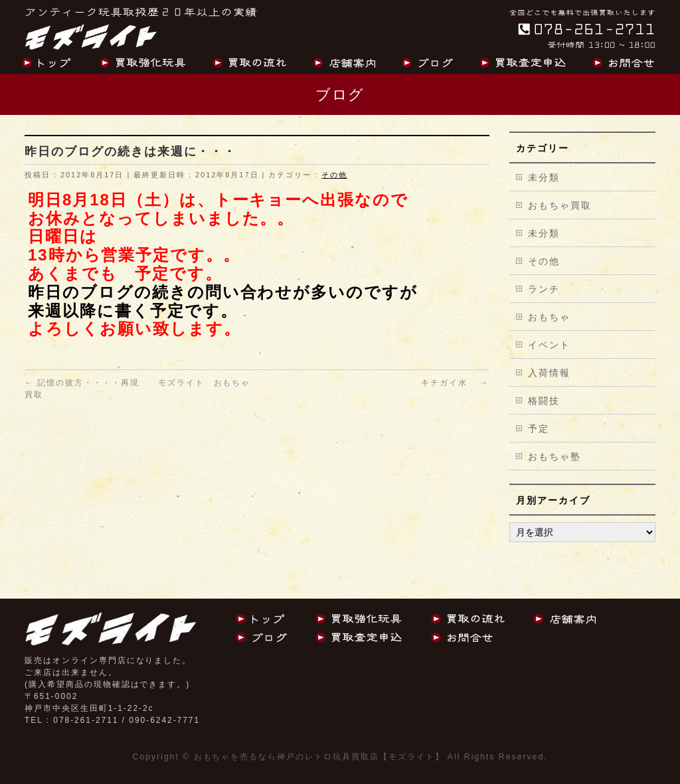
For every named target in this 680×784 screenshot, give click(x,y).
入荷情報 (549, 373)
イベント (549, 345)
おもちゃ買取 (560, 205)
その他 (334, 175)
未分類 (544, 177)
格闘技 (544, 401)
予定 (539, 429)
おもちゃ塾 (554, 456)
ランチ (544, 289)
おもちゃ (549, 317)
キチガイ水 (455, 383)
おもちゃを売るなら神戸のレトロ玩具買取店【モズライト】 (319, 757)
